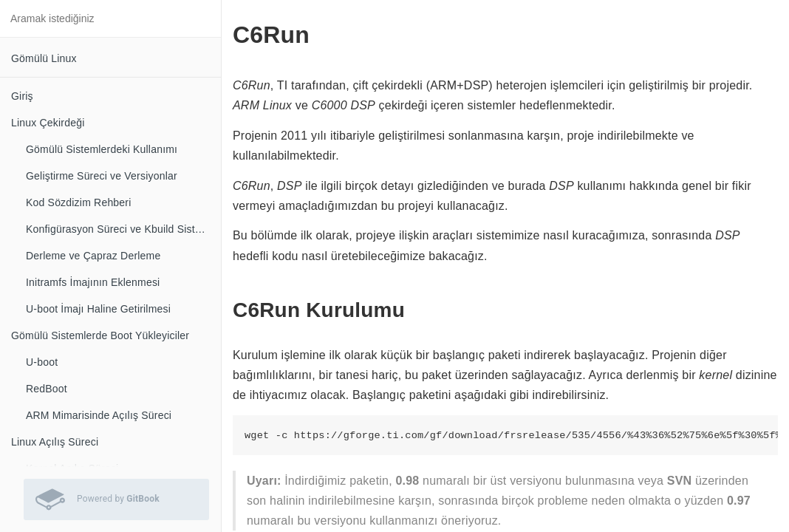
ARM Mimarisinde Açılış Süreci (99, 415)
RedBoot (47, 389)
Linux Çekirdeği (48, 123)
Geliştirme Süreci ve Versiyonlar (102, 176)
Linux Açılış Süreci (55, 442)
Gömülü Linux (44, 58)
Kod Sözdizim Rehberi (79, 202)
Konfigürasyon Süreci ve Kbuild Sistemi (119, 229)
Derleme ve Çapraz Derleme (93, 256)
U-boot (42, 362)
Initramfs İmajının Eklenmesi (93, 282)
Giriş (22, 96)
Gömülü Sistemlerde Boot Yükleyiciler (100, 335)
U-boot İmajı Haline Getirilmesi (98, 309)
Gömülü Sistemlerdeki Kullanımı (102, 149)
